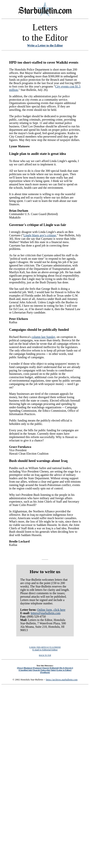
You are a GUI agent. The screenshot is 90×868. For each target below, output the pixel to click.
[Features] (37, 668)
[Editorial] (54, 668)
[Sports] (46, 668)
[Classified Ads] (25, 670)
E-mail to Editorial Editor (45, 650)
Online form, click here (51, 610)
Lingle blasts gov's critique (40, 235)
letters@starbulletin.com (45, 613)
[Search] (36, 670)
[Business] (28, 668)
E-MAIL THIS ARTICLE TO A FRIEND (45, 647)
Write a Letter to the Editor (45, 45)
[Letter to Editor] (64, 670)
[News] (20, 668)
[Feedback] (45, 672)
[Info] (53, 670)
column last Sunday (43, 337)
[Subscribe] (45, 670)
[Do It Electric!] (66, 668)
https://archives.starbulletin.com (62, 680)
